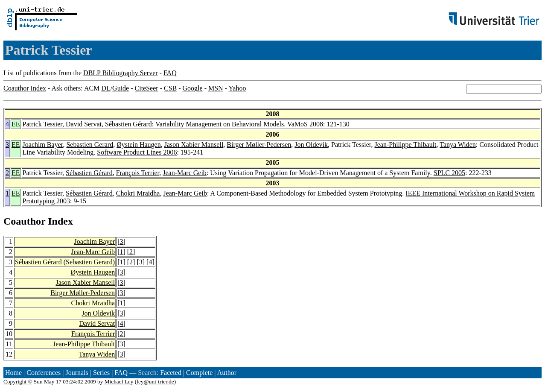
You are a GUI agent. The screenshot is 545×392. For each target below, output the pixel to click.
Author (227, 373)
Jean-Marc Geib (185, 173)
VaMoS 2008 (305, 124)
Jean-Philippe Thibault (406, 145)
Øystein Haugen (139, 145)
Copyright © (18, 382)
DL (106, 88)
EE (16, 124)
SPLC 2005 (449, 173)
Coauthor (24, 221)
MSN (216, 88)
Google (193, 88)
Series (101, 373)
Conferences (44, 373)
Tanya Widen (458, 145)
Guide (121, 88)
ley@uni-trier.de (155, 382)
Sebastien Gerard (90, 145)
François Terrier (138, 173)
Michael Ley (119, 382)
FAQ (170, 73)
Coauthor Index (25, 88)
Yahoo (237, 88)
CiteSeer (147, 88)
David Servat (84, 124)
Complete (199, 373)
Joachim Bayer (43, 145)
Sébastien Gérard (128, 124)
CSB (170, 88)
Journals (77, 373)
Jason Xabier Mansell (194, 145)
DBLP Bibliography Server (121, 73)
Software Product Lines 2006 (137, 152)
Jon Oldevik (311, 145)
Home (13, 373)
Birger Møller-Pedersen (259, 145)
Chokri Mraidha (138, 193)
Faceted (171, 373)
